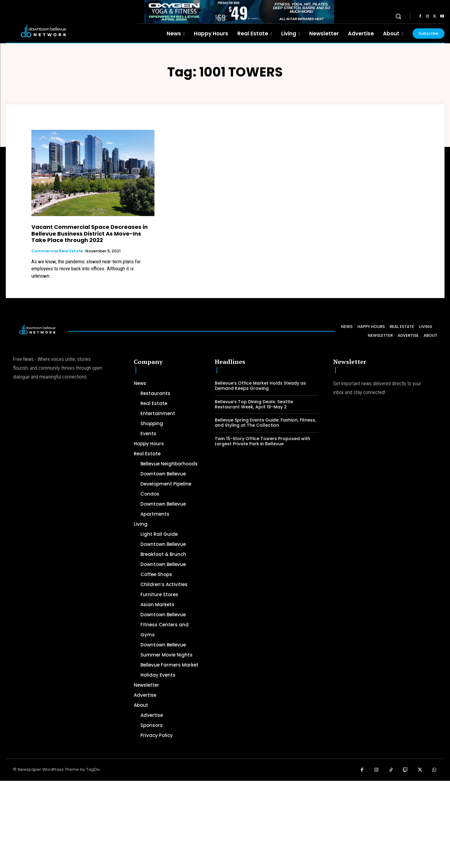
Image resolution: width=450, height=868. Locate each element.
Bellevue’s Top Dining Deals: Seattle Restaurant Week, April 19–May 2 (254, 404)
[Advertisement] (183, 824)
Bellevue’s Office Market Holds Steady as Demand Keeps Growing (260, 386)
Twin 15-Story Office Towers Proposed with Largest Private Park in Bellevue (262, 441)
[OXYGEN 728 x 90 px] (239, 12)
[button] (398, 16)
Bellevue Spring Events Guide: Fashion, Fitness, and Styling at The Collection (265, 423)
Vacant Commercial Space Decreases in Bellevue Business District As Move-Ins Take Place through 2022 (90, 233)
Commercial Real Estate (57, 251)
